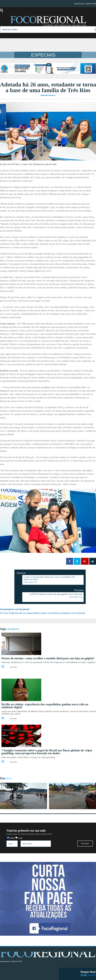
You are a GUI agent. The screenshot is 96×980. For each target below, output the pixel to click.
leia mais (13, 667)
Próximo (85, 843)
